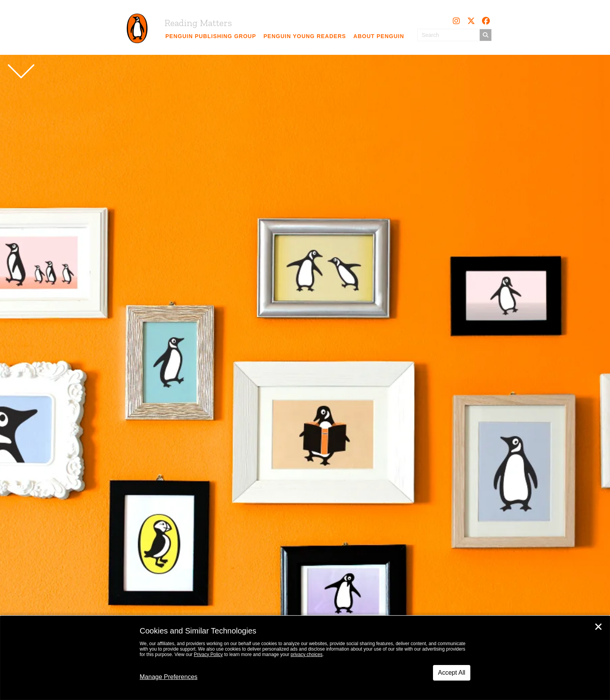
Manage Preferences (169, 677)
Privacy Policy (208, 654)
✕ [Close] (598, 627)
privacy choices (307, 654)
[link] (211, 36)
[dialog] (305, 658)
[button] (456, 21)
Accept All (452, 673)
